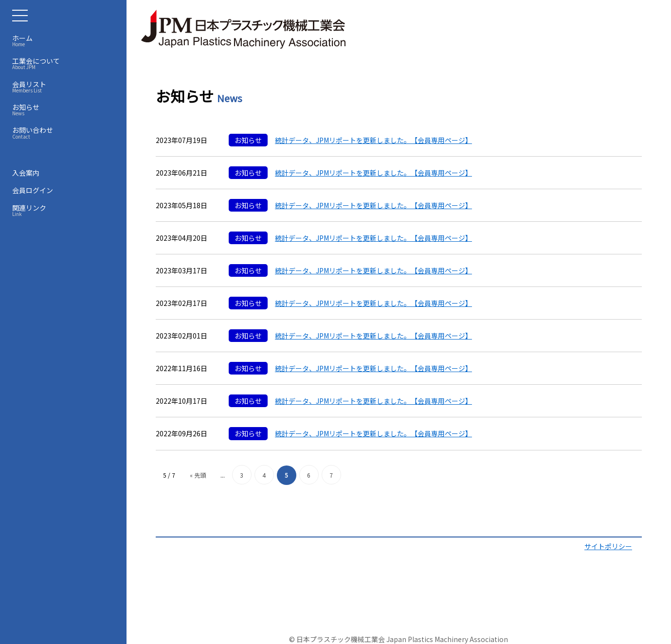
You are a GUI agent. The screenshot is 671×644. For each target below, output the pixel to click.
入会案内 (26, 173)
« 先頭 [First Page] (198, 475)
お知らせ (66, 109)
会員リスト (66, 87)
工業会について (66, 63)
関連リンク (66, 210)
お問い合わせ (66, 132)
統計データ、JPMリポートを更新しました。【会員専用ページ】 (373, 140)
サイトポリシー (608, 546)
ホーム (66, 40)
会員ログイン (33, 190)
